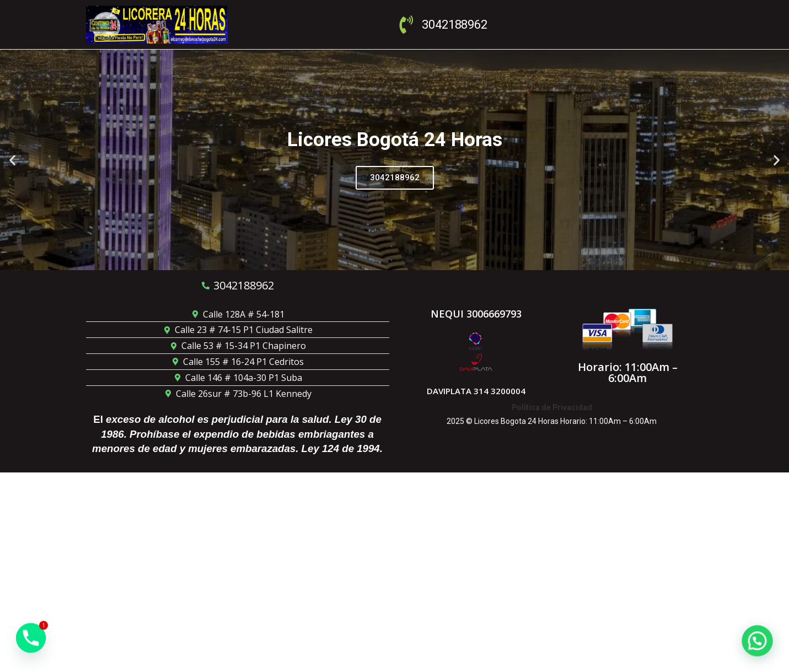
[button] (12, 160)
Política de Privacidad (552, 407)
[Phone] (31, 643)
